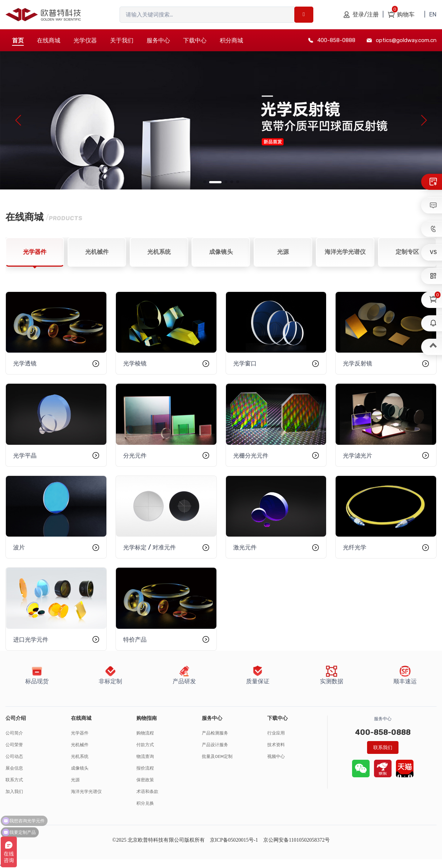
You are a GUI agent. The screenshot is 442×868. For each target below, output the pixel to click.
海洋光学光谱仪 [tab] (345, 252)
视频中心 (276, 756)
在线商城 (49, 40)
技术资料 (276, 745)
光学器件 (80, 733)
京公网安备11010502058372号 (296, 840)
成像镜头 (80, 768)
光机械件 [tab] (97, 252)
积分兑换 (145, 803)
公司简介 (14, 733)
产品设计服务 (215, 745)
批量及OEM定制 (217, 756)
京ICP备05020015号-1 (234, 840)
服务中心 (158, 40)
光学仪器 (85, 40)
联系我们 (383, 747)
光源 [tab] (283, 252)
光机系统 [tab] (159, 252)
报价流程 (145, 768)
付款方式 (145, 745)
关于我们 (122, 40)
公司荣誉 (14, 745)
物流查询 (145, 756)
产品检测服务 (215, 733)
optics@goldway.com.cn (406, 40)
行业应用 (276, 733)
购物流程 (145, 733)
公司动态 (14, 756)
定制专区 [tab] (407, 252)
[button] (205, 182)
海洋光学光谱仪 (86, 792)
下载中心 (195, 40)
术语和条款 (147, 792)
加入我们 (14, 792)
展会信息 (14, 768)
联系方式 (14, 780)
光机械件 (80, 745)
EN (433, 14)
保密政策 (145, 780)
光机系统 (80, 756)
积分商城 (231, 40)
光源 (75, 780)
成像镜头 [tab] (221, 252)
